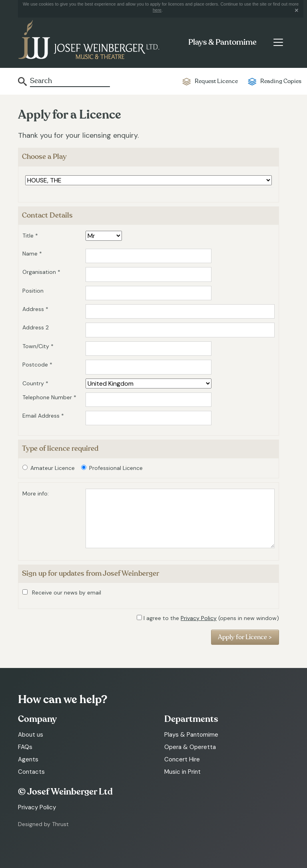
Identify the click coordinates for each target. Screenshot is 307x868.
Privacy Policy (199, 618)
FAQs (25, 747)
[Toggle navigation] (278, 42)
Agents (28, 759)
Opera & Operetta (190, 747)
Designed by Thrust (43, 824)
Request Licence (216, 81)
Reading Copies (281, 81)
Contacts (31, 772)
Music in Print (182, 772)
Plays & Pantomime (222, 42)
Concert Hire (182, 759)
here (157, 10)
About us (31, 735)
